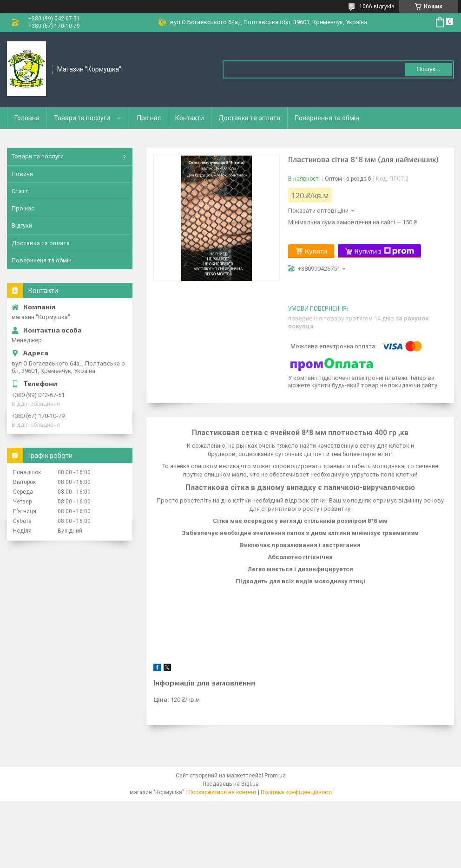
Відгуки (22, 225)
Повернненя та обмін (42, 260)
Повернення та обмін (327, 118)
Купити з (384, 251)
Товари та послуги (82, 118)
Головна (27, 118)
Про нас (149, 118)
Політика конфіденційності (296, 792)
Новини (22, 174)
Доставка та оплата (249, 118)
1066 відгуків (377, 7)
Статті (21, 191)
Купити (316, 251)
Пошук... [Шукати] (428, 69)
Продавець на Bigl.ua (231, 784)
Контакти (190, 118)
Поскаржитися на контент (222, 792)
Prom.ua (275, 776)
